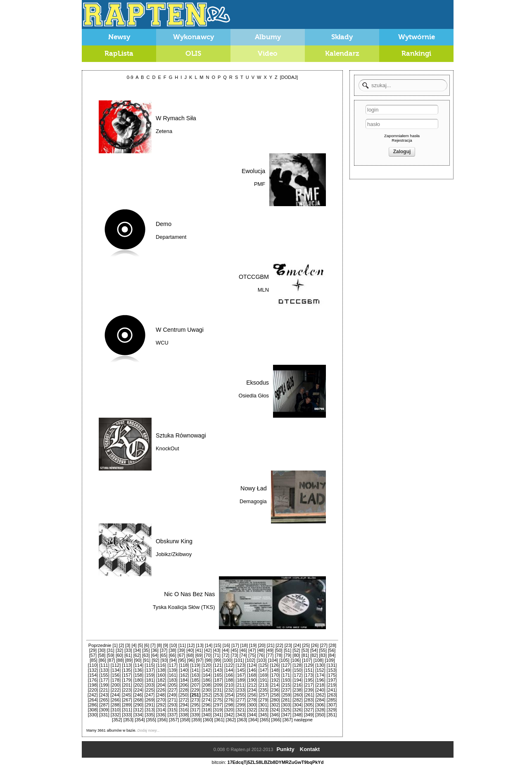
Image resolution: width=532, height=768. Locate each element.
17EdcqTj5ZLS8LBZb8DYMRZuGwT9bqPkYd (276, 762)
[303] (286, 705)
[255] (241, 695)
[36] (155, 650)
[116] (161, 665)
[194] (297, 680)
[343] (241, 715)
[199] (104, 685)
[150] (297, 670)
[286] (93, 705)
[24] (297, 645)
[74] (243, 655)
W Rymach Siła (176, 118)
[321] (241, 710)
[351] (332, 715)
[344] (252, 715)
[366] (276, 720)
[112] (116, 665)
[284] (320, 700)
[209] (218, 685)
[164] (207, 675)
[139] (172, 670)
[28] (332, 645)
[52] (296, 650)
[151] (309, 670)
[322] (252, 710)
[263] (332, 695)
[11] (182, 645)
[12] (191, 645)
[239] (309, 690)
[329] (332, 710)
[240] (320, 690)
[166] (229, 675)
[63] (146, 655)
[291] (150, 705)
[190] (252, 680)
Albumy (268, 37)
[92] (155, 660)
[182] (161, 680)
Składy (342, 37)
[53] (305, 650)
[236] (275, 690)
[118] (184, 665)
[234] (252, 690)
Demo (164, 224)
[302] (275, 705)
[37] (164, 650)
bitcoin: (219, 762)
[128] (297, 665)
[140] (184, 670)
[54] (314, 650)
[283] (309, 700)
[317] (195, 710)
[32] (119, 650)
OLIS (193, 53)
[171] (286, 675)
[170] (275, 675)
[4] (134, 645)
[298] (229, 705)
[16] (226, 645)
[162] (184, 675)
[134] (116, 670)
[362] (230, 720)
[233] (241, 690)
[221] (104, 690)
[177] (104, 680)
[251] (195, 695)
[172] (297, 675)
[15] (217, 645)
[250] (183, 695)
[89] (129, 660)
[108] (318, 660)
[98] (209, 660)
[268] (138, 700)
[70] (208, 655)
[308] (93, 710)
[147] (264, 670)
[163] (195, 675)
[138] (161, 670)
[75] (252, 655)
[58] (102, 655)
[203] (150, 685)
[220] (93, 690)
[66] (172, 655)
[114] (138, 665)
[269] (150, 700)
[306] (320, 705)
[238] (297, 690)
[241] (332, 690)
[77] (270, 655)
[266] (116, 700)
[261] (309, 695)
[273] (195, 700)
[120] (207, 665)
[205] (172, 685)
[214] (275, 685)
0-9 (130, 77)
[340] (207, 715)
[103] (261, 660)
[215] (286, 685)
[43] (217, 650)
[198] (93, 685)
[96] (191, 660)
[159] (150, 675)
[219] (332, 685)
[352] (117, 720)
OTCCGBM (254, 277)
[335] (150, 715)
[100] (228, 660)
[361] (219, 720)
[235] (264, 690)
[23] (288, 645)
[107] (307, 660)
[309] (104, 710)
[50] (278, 650)
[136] (138, 670)
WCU (162, 343)
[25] (306, 645)
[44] (226, 650)
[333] (127, 715)
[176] (93, 680)
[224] (138, 690)
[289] (127, 705)
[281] (286, 700)
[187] (218, 680)
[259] (286, 695)
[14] (209, 645)
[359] (197, 720)
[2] (121, 645)
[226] (161, 690)
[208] (207, 685)
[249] (172, 695)
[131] (332, 665)
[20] (261, 645)
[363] (242, 720)
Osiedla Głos (254, 396)
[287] (104, 705)
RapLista (119, 53)
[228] (184, 690)
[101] (239, 660)
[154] (93, 675)
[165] (218, 675)
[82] (314, 655)
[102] (250, 660)
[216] (297, 685)
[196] (320, 680)
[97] (199, 660)
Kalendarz (342, 53)
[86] (102, 660)
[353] (128, 720)
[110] (93, 665)
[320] (229, 710)
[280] (275, 700)
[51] (287, 650)
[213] (264, 685)
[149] (286, 670)
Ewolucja (253, 171)
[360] (208, 720)
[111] (104, 665)
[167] (241, 675)
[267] (127, 700)
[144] (229, 670)
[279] (264, 700)
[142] (207, 670)
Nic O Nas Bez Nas (189, 594)
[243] (104, 695)
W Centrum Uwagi (180, 330)
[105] (284, 660)
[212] (252, 685)
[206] (184, 685)
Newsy (119, 37)
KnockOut (167, 448)
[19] (253, 645)
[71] (217, 655)
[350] (320, 715)
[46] (243, 650)
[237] (286, 690)
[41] (199, 650)
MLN (263, 290)
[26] (315, 645)
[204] (161, 685)
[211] (241, 685)
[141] (195, 670)
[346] (275, 715)
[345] (264, 715)
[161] (172, 675)
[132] (93, 670)
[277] (241, 700)
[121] (218, 665)
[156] (116, 675)
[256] (252, 695)
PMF (260, 184)
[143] (218, 670)
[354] (140, 720)
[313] (150, 710)
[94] (173, 660)
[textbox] (403, 85)
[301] (264, 705)
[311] (127, 710)
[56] (332, 650)
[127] (286, 665)
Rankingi (416, 53)
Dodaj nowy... (149, 730)
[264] (93, 700)
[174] (320, 675)
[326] (297, 710)
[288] (116, 705)
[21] (271, 645)
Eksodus (258, 383)
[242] (93, 695)
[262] (321, 695)
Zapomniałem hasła (402, 136)
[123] (241, 665)
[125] (264, 665)
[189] (241, 680)
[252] (207, 695)
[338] (184, 715)
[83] (323, 655)
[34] (137, 650)
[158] (138, 675)
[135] (127, 670)
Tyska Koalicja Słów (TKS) (184, 607)
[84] (332, 655)
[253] (218, 695)
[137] (150, 670)
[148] (275, 670)
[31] (110, 650)
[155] (104, 675)
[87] (111, 660)
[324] (275, 710)
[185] (195, 680)
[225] (150, 690)
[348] (297, 715)
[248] (161, 695)
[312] (138, 710)
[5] (140, 645)
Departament (171, 237)
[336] (161, 715)
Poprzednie (100, 645)
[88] (120, 660)
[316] (184, 710)
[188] (229, 680)
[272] (184, 700)
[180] (138, 680)
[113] (127, 665)
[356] (162, 720)
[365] (265, 720)
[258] (275, 695)
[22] (279, 645)
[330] (93, 715)
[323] (264, 710)
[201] (127, 685)
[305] (309, 705)
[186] (207, 680)
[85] (93, 660)
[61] (128, 655)
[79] (287, 655)
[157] (127, 675)
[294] (184, 705)
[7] (153, 645)
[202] (138, 685)
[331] (104, 715)
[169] (264, 675)
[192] (275, 680)
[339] (195, 715)
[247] (150, 695)
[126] (275, 665)
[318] (207, 710)
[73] (234, 655)
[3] (128, 645)
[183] (172, 680)
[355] (151, 720)
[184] (184, 680)
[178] (116, 680)
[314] (161, 710)
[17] (235, 645)
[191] (264, 680)
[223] (127, 690)
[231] (218, 690)
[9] (166, 645)
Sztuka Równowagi (181, 435)
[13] (199, 645)
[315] (172, 710)
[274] (207, 700)
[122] (229, 665)
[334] (138, 715)
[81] (305, 655)
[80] (296, 655)
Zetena (164, 131)
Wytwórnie (417, 37)
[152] (320, 670)
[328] (320, 710)
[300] (252, 705)
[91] (147, 660)
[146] (252, 670)
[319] (218, 710)
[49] (270, 650)
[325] (286, 710)
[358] (185, 720)
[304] (297, 705)
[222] (116, 690)
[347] (286, 715)
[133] (104, 670)
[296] (207, 705)
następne (303, 720)
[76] (261, 655)
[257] (264, 695)
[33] (128, 650)
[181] (150, 680)
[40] (190, 650)
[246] (138, 695)
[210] (229, 685)
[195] (309, 680)
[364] (253, 720)
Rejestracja (402, 140)
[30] (102, 650)
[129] (309, 665)
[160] (161, 675)
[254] (230, 695)
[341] (218, 715)
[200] (116, 685)
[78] (278, 655)
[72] (226, 655)
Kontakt (310, 749)
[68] (190, 655)
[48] (261, 650)
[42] (208, 650)
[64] (155, 655)
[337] (172, 715)
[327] (309, 710)
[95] (182, 660)
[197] (332, 680)
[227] (172, 690)
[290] (138, 705)
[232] (229, 690)
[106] (296, 660)
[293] (172, 705)
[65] (164, 655)
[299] (241, 705)
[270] (161, 700)
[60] (119, 655)
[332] (116, 715)
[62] (137, 655)
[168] (252, 675)
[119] (195, 665)
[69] (199, 655)
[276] (229, 700)
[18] (244, 645)
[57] (93, 655)
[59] (110, 655)
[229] (195, 690)
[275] (218, 700)
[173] (309, 675)
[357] (174, 720)
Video (268, 53)
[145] (241, 670)
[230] (207, 690)
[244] (115, 695)
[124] (252, 665)
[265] (104, 700)
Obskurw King (174, 541)
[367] (287, 720)
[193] (286, 680)
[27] (323, 645)
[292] (161, 705)
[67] (181, 655)
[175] (332, 675)
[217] (309, 685)
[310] (116, 710)
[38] (172, 650)
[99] (217, 660)
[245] (127, 695)
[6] (147, 645)
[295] (195, 705)
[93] (164, 660)
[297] (218, 705)
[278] (252, 700)
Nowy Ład (254, 488)
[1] (115, 645)
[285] (332, 700)
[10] (173, 645)
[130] (320, 665)
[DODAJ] (289, 77)
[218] (320, 685)
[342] (229, 715)
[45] (234, 650)
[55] (323, 650)
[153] (332, 670)
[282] (297, 700)
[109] (330, 660)
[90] (138, 660)
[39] (181, 650)
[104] (273, 660)
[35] (146, 650)
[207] (195, 685)
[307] (332, 705)
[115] (150, 665)
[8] (159, 645)
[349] (309, 715)
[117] (172, 665)
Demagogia (253, 501)
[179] (127, 680)
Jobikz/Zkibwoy (174, 554)
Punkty (285, 749)
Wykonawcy (194, 37)
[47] (252, 650)
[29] (93, 650)
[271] (172, 700)
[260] (298, 695)
